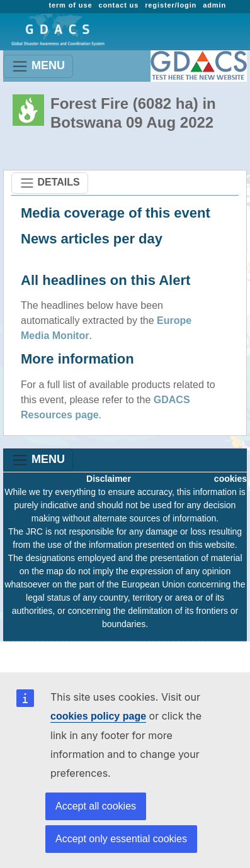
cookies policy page (98, 716)
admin (214, 5)
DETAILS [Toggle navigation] (50, 183)
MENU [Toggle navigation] (38, 66)
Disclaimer (109, 479)
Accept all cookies (96, 806)
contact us (118, 5)
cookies (230, 479)
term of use (70, 5)
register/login (171, 5)
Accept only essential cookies (121, 839)
